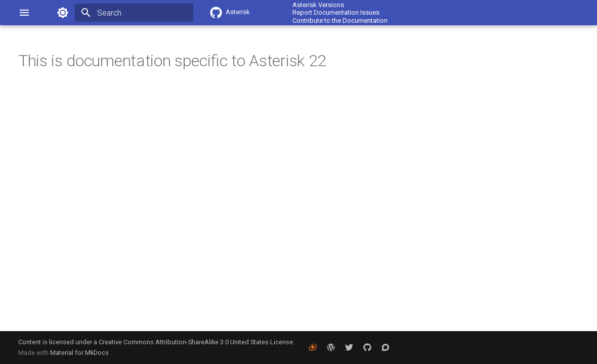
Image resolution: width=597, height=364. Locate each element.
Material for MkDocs (79, 353)
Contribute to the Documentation (340, 20)
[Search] (134, 13)
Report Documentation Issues (336, 12)
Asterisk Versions (318, 5)
